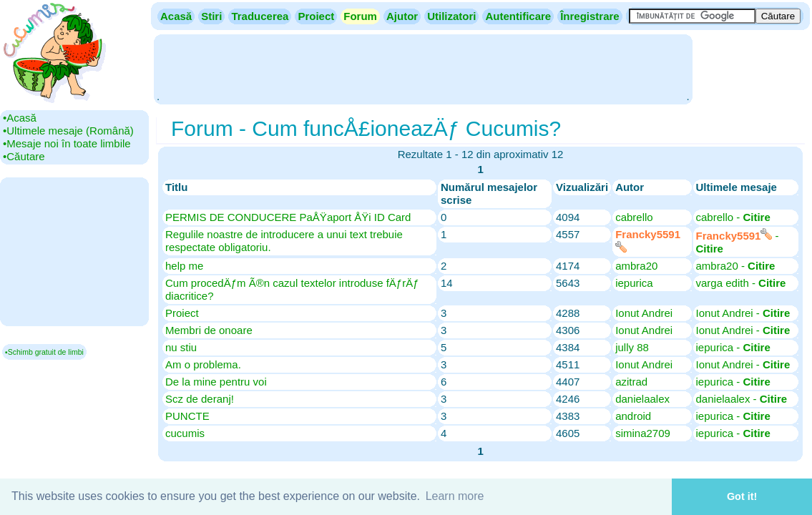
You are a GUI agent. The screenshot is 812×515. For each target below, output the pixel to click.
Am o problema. (203, 364)
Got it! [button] (742, 496)
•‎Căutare (24, 156)
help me (184, 266)
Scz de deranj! (200, 399)
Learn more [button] (455, 496)
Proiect (182, 313)
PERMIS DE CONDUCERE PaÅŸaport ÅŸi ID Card (288, 217)
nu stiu (181, 347)
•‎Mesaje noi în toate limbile (67, 143)
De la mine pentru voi (216, 382)
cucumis (185, 433)
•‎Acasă (20, 118)
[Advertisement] (423, 68)
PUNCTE (187, 416)
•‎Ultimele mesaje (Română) (68, 131)
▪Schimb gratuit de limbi (44, 352)
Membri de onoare (209, 330)
